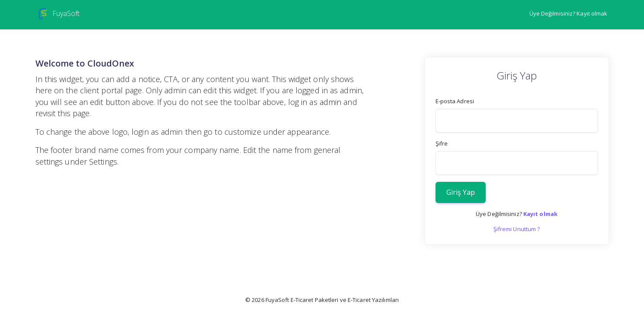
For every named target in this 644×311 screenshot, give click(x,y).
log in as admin (315, 102)
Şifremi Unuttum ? (517, 229)
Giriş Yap (461, 192)
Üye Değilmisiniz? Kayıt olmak (569, 13)
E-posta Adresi (455, 101)
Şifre (442, 143)
